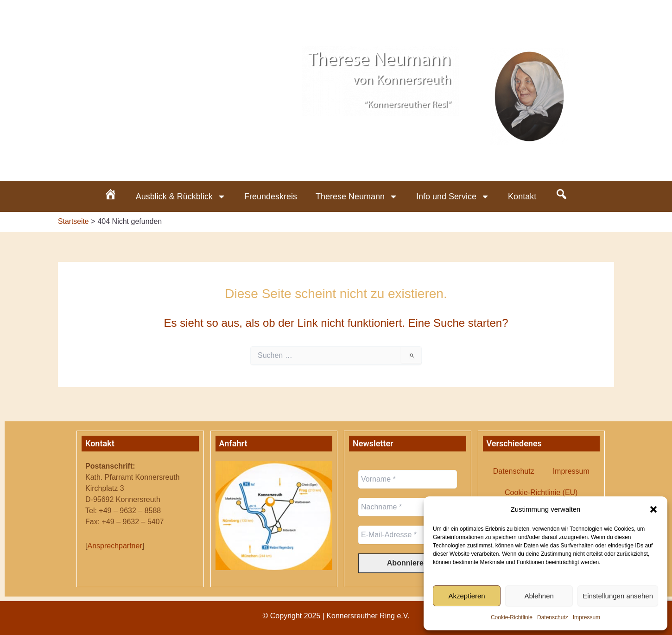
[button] (653, 509)
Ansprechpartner (114, 546)
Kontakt (522, 197)
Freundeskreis (271, 197)
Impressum (586, 617)
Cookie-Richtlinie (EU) (541, 492)
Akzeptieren (466, 596)
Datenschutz (553, 617)
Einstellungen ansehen (618, 596)
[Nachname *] (408, 507)
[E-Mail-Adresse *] (408, 535)
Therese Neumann (357, 197)
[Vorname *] (408, 479)
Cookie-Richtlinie (512, 617)
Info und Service (453, 197)
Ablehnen (539, 596)
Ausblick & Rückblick (181, 197)
